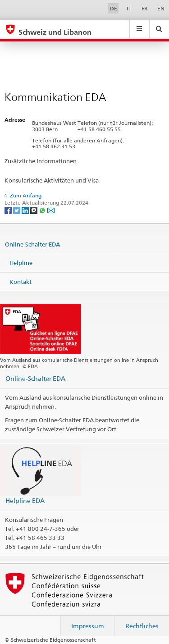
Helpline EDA (25, 500)
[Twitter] (17, 210)
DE (114, 8)
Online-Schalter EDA (32, 244)
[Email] (51, 210)
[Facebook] (9, 210)
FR (145, 8)
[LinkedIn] (26, 210)
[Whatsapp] (43, 210)
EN (161, 8)
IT (129, 8)
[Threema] (34, 210)
